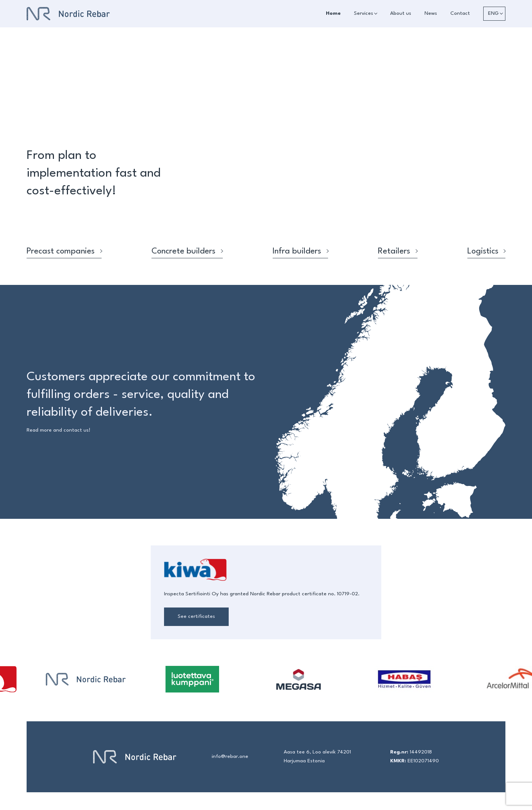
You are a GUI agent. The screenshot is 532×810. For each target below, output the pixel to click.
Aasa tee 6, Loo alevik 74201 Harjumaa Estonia (317, 757)
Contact (460, 13)
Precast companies (64, 251)
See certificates (196, 617)
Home (333, 13)
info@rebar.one (230, 757)
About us (401, 13)
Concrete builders (187, 251)
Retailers (398, 251)
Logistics (486, 251)
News (431, 13)
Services (364, 13)
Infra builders (300, 251)
